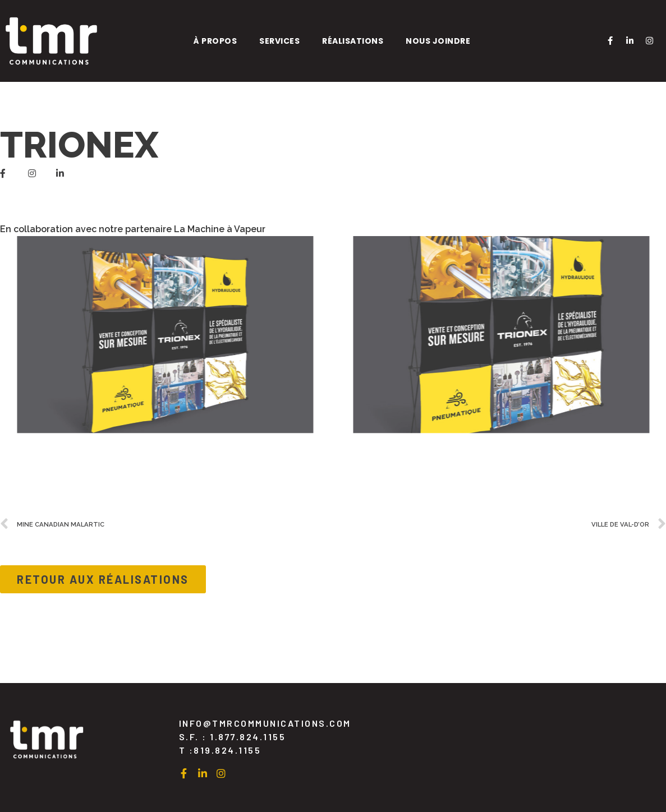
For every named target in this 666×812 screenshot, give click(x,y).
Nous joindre (438, 41)
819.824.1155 (227, 750)
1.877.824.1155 (248, 737)
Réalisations (353, 41)
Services (279, 41)
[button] (103, 579)
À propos (215, 41)
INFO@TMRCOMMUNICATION (265, 723)
